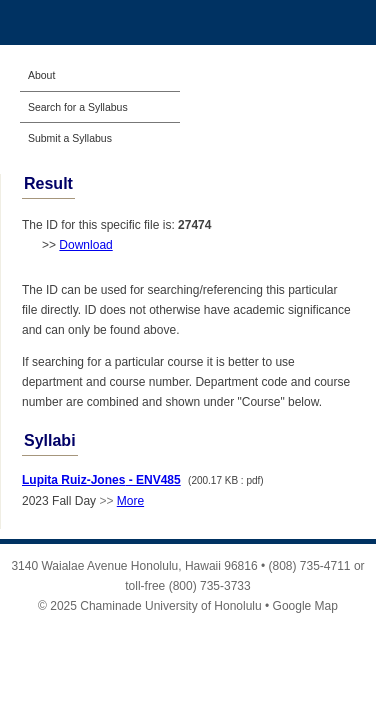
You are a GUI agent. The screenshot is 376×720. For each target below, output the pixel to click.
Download (85, 245)
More (130, 501)
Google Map (305, 606)
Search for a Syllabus (78, 107)
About (41, 75)
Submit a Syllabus (70, 138)
